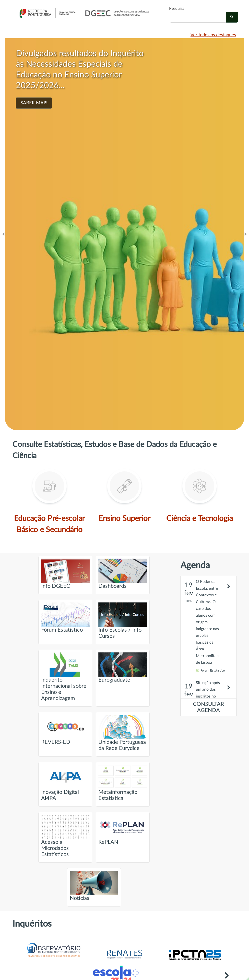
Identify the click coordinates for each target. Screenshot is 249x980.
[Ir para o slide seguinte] (246, 234)
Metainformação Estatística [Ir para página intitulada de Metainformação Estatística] (123, 783)
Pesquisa (177, 9)
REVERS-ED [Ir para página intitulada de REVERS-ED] (65, 730)
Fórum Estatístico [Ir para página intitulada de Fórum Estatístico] (65, 618)
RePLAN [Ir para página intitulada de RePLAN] (123, 830)
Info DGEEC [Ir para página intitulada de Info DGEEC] (65, 574)
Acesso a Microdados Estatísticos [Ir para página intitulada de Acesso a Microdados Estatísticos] (65, 836)
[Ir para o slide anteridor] (3, 234)
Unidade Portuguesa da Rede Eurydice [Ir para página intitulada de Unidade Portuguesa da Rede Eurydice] (123, 733)
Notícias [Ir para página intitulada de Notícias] (94, 886)
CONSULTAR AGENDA (208, 707)
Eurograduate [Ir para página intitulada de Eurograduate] (123, 668)
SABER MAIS (34, 103)
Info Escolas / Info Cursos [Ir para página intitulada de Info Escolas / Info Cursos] (123, 621)
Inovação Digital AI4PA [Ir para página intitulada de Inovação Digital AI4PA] (65, 783)
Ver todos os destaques (213, 35)
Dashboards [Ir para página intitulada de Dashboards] (123, 574)
